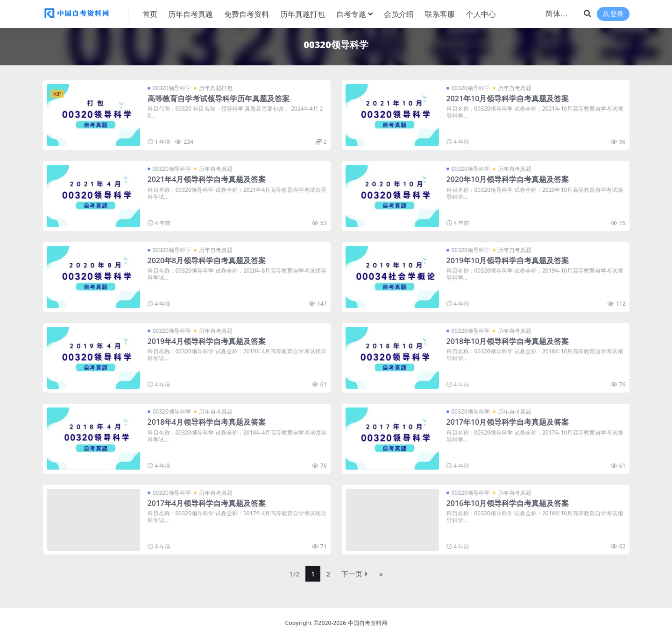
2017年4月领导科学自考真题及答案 (207, 503)
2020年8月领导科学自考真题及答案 (207, 260)
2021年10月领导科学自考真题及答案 (508, 98)
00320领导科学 (172, 88)
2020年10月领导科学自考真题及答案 (508, 179)
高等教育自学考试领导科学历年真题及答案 (219, 98)
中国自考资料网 (368, 623)
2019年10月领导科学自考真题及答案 (508, 260)
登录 (613, 14)
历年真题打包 (216, 88)
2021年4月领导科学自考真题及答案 (207, 179)
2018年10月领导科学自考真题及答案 (508, 341)
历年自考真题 (515, 88)
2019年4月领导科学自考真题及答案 (207, 341)
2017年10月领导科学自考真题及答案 (508, 422)
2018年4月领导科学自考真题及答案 (207, 422)
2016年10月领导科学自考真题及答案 (508, 503)
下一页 (355, 574)
